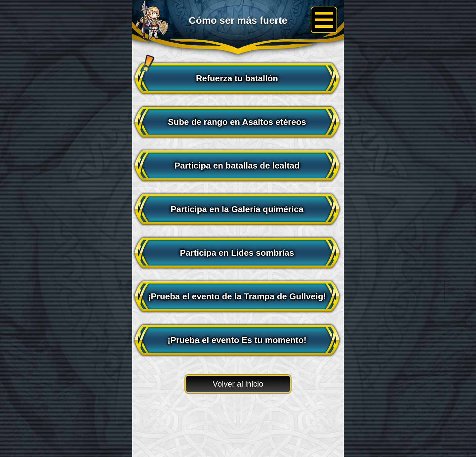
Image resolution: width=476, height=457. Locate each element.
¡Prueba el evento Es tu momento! (237, 340)
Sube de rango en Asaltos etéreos (237, 122)
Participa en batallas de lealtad (237, 166)
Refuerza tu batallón (208, 75)
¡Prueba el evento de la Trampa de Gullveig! (237, 296)
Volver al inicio (238, 384)
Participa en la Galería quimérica (237, 209)
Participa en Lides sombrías (237, 253)
